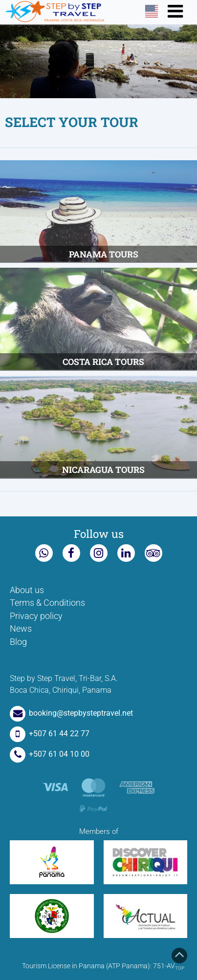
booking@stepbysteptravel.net (71, 713)
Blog (18, 642)
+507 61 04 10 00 (50, 754)
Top (179, 959)
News (21, 629)
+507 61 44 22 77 (50, 734)
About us (27, 590)
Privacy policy (36, 616)
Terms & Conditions (47, 603)
